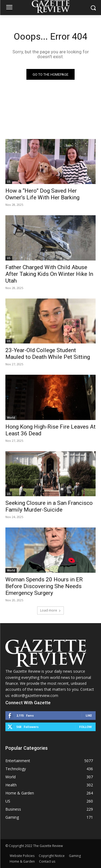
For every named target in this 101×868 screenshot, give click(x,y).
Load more (50, 610)
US (9, 182)
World (11, 418)
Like (89, 715)
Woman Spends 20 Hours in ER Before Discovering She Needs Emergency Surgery (44, 586)
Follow (86, 727)
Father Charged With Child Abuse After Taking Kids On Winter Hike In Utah (49, 274)
